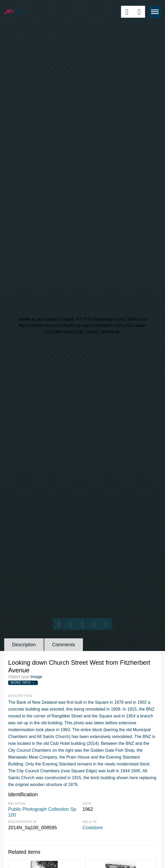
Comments (64, 645)
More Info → (23, 683)
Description (24, 645)
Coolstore (93, 828)
